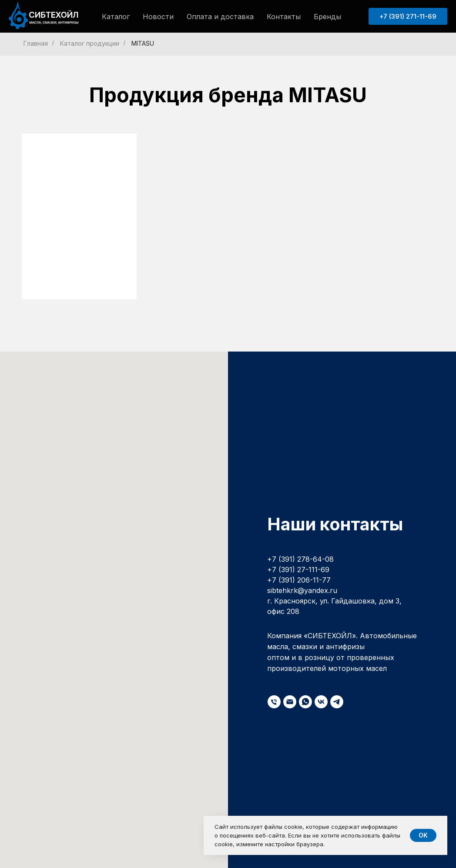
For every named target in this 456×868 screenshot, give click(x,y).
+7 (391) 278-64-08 (300, 559)
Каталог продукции (90, 43)
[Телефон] (274, 702)
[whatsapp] (305, 702)
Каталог (116, 17)
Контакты (284, 17)
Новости (158, 17)
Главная (36, 43)
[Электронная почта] (290, 702)
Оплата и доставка (220, 17)
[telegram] (337, 702)
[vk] (321, 702)
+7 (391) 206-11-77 (299, 580)
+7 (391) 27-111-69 (298, 570)
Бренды (327, 17)
